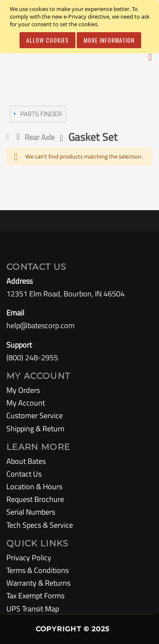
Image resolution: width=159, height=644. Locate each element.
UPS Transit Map (33, 609)
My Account (26, 403)
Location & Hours (34, 486)
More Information (109, 40)
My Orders (23, 390)
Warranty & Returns (38, 583)
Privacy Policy (29, 558)
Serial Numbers (31, 512)
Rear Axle (40, 137)
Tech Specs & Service (40, 525)
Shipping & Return (35, 429)
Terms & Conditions (38, 570)
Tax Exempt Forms (35, 596)
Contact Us (24, 474)
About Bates (26, 461)
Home (10, 137)
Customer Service (35, 415)
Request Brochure (35, 499)
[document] (81, 27)
